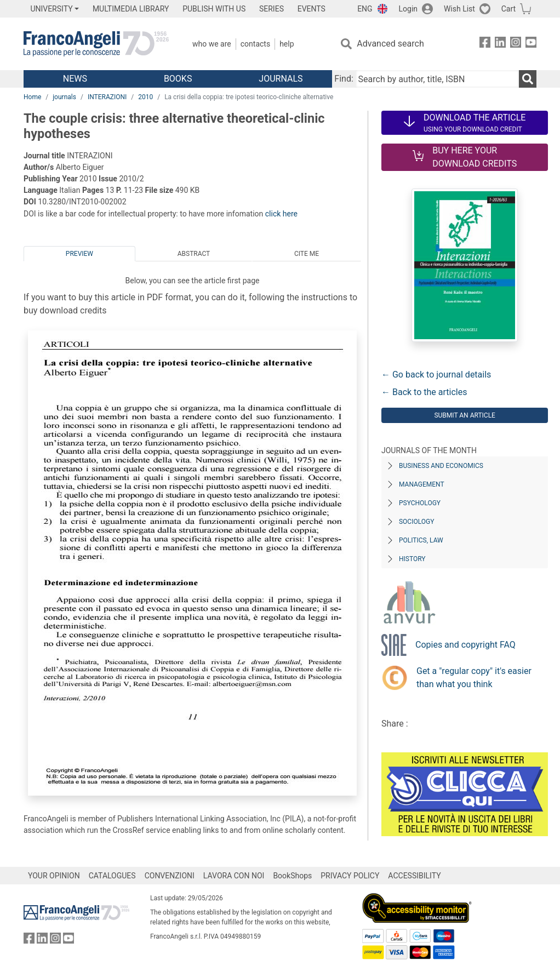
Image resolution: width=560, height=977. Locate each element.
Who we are (212, 44)
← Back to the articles (424, 392)
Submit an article (465, 415)
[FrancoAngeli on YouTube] (531, 44)
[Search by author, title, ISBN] (437, 79)
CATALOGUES (112, 876)
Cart (508, 9)
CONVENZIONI (170, 876)
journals (64, 97)
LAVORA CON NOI (234, 876)
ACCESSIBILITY (414, 876)
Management (422, 484)
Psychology (420, 503)
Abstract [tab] (194, 254)
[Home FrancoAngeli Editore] (96, 44)
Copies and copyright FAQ (465, 645)
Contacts (255, 44)
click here (281, 214)
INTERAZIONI (107, 97)
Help (287, 44)
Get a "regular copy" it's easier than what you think (474, 678)
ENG (365, 9)
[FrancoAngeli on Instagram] (516, 44)
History (412, 559)
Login (408, 9)
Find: (344, 79)
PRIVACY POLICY (350, 876)
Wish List (459, 9)
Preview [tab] (79, 254)
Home (32, 97)
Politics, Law (421, 540)
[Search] (528, 79)
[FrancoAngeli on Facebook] (485, 44)
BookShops (292, 876)
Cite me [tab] (307, 254)
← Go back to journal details (436, 375)
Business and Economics (441, 466)
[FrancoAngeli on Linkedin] (500, 44)
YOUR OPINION (54, 876)
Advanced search (390, 44)
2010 (145, 97)
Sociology (416, 522)
